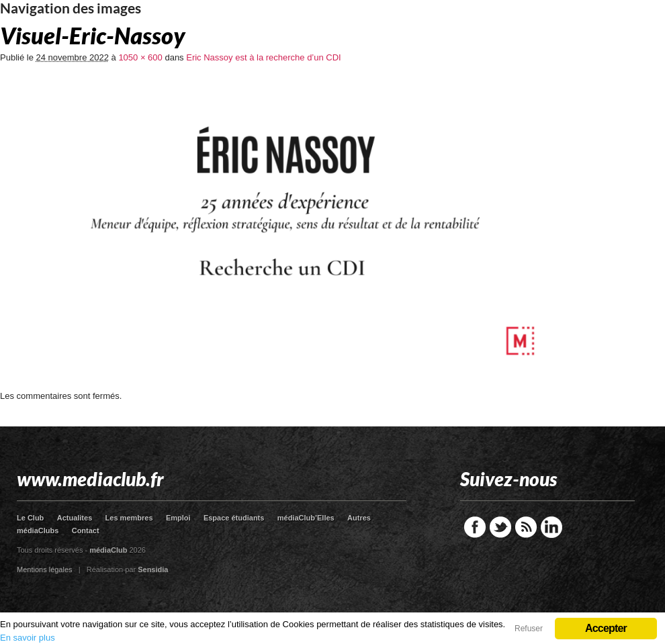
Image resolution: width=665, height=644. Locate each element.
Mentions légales (45, 569)
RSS (526, 527)
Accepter (606, 628)
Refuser (529, 629)
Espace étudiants (234, 518)
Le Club (30, 518)
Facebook (475, 527)
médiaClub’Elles (306, 518)
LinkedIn (551, 527)
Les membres (129, 518)
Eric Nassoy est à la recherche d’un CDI (263, 57)
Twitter (500, 527)
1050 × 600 (140, 57)
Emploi (178, 518)
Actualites (75, 518)
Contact (86, 531)
